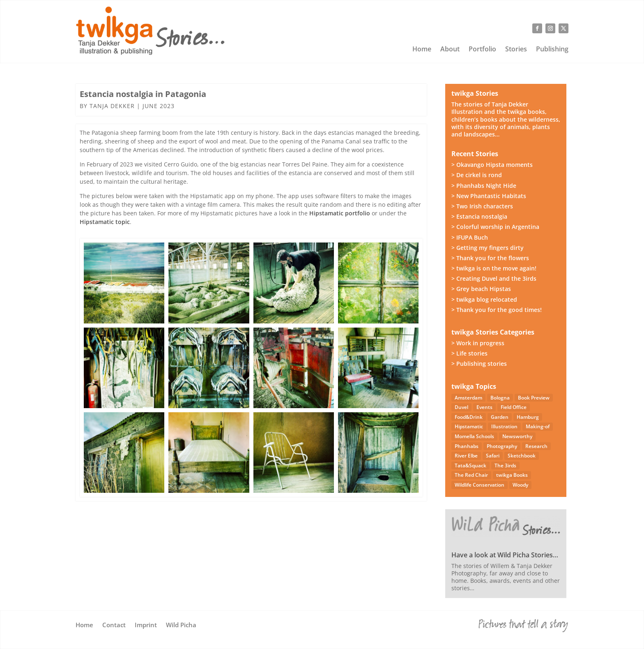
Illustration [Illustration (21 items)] (504, 426)
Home (422, 50)
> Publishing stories (479, 364)
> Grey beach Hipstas (481, 289)
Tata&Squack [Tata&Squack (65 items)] (470, 465)
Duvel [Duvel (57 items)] (461, 407)
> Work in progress (478, 343)
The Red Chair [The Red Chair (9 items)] (471, 475)
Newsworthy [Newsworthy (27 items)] (517, 436)
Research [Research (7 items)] (536, 446)
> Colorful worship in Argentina (495, 227)
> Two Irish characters (482, 206)
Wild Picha (181, 625)
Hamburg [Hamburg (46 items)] (528, 417)
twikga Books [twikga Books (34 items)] (512, 475)
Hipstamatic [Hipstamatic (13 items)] (469, 426)
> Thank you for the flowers (490, 258)
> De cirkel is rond (477, 175)
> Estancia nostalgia (479, 216)
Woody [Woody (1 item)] (520, 485)
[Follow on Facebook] (537, 28)
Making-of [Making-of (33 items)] (538, 426)
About (450, 50)
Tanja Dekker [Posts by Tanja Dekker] (112, 106)
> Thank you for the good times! (497, 310)
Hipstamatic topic (105, 222)
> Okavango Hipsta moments (492, 165)
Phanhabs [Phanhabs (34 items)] (467, 446)
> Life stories (469, 353)
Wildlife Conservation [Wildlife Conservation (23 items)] (480, 485)
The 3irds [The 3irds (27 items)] (505, 465)
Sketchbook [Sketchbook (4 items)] (522, 456)
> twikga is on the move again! (494, 268)
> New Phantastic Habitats (489, 196)
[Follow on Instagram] (550, 28)
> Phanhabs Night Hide (484, 186)
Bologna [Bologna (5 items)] (500, 398)
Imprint (146, 625)
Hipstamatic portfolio (340, 213)
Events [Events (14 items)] (484, 407)
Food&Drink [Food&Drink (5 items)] (469, 417)
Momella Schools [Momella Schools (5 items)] (474, 436)
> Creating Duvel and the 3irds (494, 278)
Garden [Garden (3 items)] (500, 417)
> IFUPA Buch (470, 237)
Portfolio (482, 50)
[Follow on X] (563, 28)
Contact (114, 625)
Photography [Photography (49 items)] (502, 446)
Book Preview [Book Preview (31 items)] (534, 398)
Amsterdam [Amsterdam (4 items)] (468, 398)
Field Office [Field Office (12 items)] (514, 407)
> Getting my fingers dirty (488, 248)
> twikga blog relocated (484, 299)
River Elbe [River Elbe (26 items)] (466, 456)
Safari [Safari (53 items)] (493, 456)
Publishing (552, 50)
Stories (516, 50)
